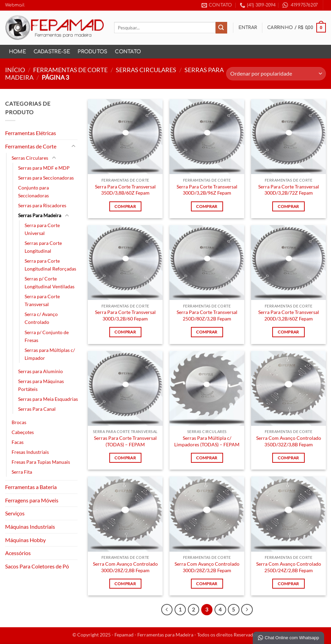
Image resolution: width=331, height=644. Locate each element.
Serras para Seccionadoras (46, 178)
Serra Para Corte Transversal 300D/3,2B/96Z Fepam (207, 190)
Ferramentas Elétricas (31, 133)
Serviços (15, 513)
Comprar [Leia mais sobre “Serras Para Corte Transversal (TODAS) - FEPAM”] (125, 458)
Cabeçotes (23, 432)
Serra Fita (22, 472)
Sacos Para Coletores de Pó (37, 566)
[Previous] (167, 610)
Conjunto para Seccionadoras (33, 192)
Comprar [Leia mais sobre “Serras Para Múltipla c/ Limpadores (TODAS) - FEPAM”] (207, 458)
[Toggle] (73, 146)
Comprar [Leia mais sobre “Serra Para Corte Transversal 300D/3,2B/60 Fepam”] (125, 332)
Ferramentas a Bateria (31, 487)
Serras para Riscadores (42, 205)
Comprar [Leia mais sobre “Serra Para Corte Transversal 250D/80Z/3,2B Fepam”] (207, 332)
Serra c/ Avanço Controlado (41, 318)
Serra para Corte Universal (42, 229)
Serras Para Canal (37, 409)
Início (15, 70)
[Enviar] (221, 28)
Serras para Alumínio (40, 371)
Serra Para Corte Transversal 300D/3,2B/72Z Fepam (289, 190)
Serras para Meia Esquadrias (48, 399)
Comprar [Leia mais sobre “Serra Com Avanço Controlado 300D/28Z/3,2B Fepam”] (207, 584)
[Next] (247, 610)
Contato (128, 52)
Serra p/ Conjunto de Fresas (47, 336)
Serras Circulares (146, 70)
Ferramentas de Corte (70, 70)
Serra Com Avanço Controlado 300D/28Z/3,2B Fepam (207, 567)
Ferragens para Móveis (32, 500)
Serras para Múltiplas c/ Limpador (50, 354)
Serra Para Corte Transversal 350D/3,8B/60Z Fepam (125, 190)
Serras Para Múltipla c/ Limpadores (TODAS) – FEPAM (207, 441)
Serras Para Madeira (40, 215)
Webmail (15, 5)
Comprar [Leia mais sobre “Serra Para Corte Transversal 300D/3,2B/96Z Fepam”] (207, 206)
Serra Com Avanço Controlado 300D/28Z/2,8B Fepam (125, 567)
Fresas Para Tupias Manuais (41, 462)
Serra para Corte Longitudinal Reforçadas (50, 265)
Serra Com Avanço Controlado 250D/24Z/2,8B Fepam (289, 567)
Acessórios (18, 553)
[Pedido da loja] (276, 74)
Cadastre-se (52, 52)
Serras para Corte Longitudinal (43, 247)
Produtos (92, 52)
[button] (248, 28)
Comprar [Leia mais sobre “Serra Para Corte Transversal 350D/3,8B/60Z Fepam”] (125, 206)
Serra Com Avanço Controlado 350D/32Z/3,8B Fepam (289, 441)
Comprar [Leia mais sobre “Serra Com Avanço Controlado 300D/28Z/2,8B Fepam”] (125, 584)
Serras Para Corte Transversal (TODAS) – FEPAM (125, 441)
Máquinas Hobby (25, 540)
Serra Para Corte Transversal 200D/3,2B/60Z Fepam (289, 315)
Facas (18, 442)
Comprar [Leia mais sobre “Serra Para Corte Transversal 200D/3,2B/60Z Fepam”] (288, 332)
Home (17, 52)
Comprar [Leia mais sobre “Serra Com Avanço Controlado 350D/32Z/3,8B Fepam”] (288, 458)
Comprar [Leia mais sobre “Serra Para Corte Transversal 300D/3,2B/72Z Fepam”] (288, 206)
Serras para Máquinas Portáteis (41, 385)
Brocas (19, 422)
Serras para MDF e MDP (44, 168)
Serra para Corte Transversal (42, 300)
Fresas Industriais (30, 452)
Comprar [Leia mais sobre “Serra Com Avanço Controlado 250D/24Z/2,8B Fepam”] (288, 584)
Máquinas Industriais (30, 527)
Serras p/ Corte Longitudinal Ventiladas (50, 282)
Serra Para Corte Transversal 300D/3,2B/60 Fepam (125, 315)
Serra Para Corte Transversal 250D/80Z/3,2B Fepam (207, 315)
